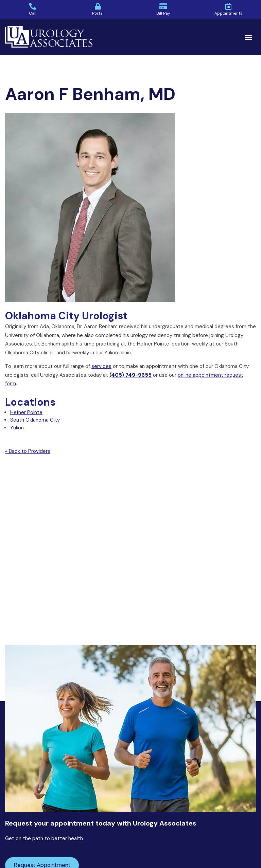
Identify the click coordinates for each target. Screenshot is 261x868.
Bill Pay (163, 13)
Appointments (228, 13)
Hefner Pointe (26, 412)
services (101, 366)
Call (33, 13)
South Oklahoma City (35, 420)
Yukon (17, 428)
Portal (98, 13)
